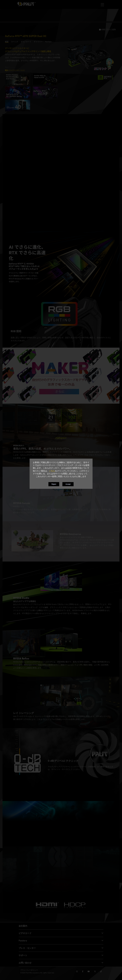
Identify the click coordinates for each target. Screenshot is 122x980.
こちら (52, 471)
